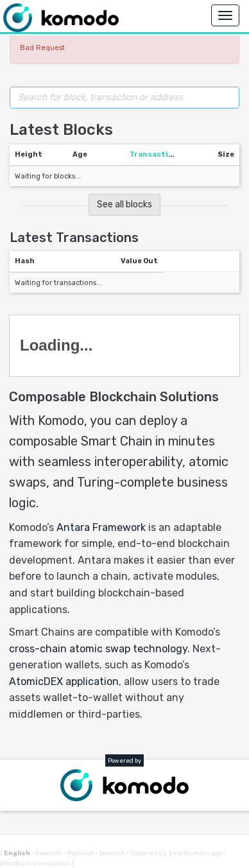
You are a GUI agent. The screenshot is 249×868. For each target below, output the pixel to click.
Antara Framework (101, 527)
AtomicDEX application (64, 681)
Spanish (111, 853)
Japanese (145, 853)
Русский (79, 853)
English (18, 853)
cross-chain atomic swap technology (98, 649)
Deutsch (47, 853)
